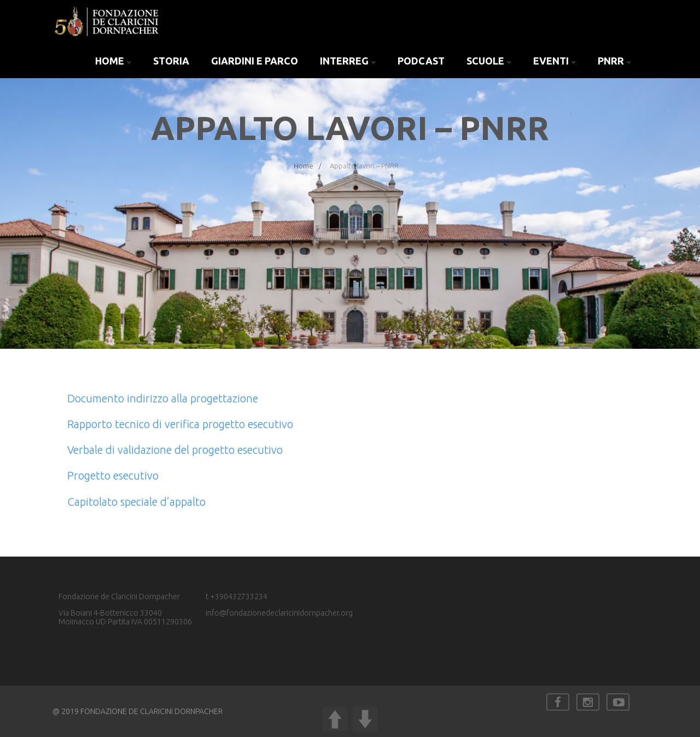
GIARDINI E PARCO (255, 61)
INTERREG (348, 61)
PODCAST (421, 61)
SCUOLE (489, 61)
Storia (171, 61)
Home (113, 61)
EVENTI (555, 61)
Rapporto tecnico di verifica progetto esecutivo (180, 424)
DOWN (365, 719)
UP (335, 719)
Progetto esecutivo (113, 475)
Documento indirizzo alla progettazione (163, 398)
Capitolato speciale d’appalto (136, 502)
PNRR (614, 61)
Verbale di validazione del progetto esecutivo (175, 450)
